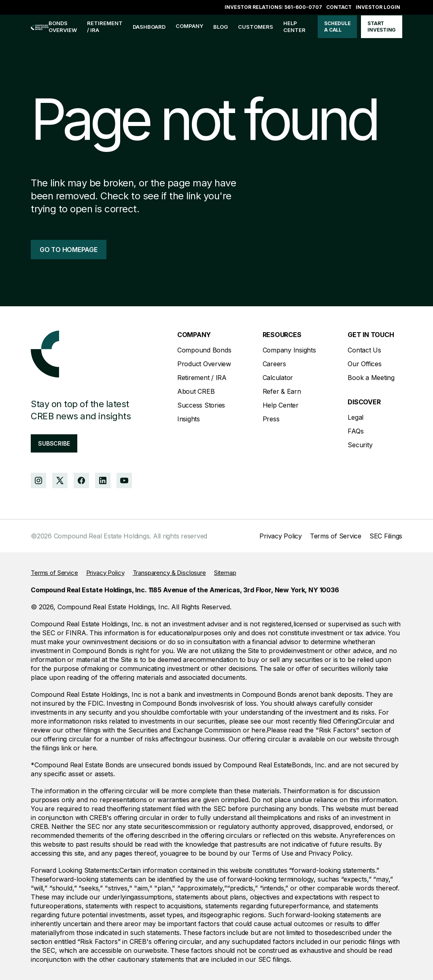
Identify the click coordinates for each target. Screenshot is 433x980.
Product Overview (204, 364)
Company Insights (289, 350)
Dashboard (149, 27)
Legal (356, 417)
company (189, 26)
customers (256, 27)
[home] (40, 27)
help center (294, 27)
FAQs (356, 431)
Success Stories (201, 405)
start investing (382, 27)
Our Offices (364, 364)
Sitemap (225, 573)
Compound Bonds (204, 350)
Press (271, 419)
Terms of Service (336, 536)
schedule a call (337, 27)
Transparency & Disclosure (169, 573)
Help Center (281, 405)
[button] (189, 27)
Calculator (278, 378)
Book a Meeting (371, 378)
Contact (339, 7)
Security (360, 445)
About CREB (196, 391)
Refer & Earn (282, 391)
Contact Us (364, 350)
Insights (189, 419)
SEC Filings (386, 536)
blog (221, 27)
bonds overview (63, 27)
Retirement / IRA (105, 27)
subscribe (54, 443)
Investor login (378, 7)
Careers (274, 364)
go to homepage (69, 250)
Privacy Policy (281, 536)
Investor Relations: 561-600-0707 (273, 7)
